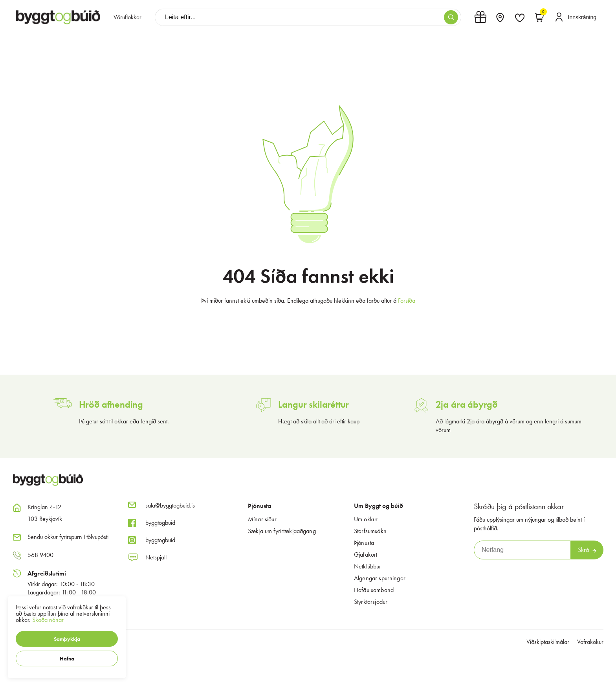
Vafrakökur (590, 642)
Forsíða (407, 301)
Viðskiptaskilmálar (548, 642)
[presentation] (127, 17)
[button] (67, 639)
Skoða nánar (48, 620)
